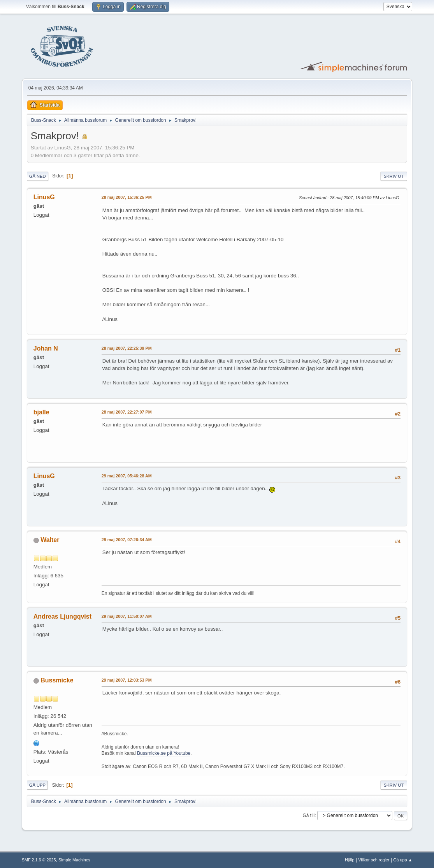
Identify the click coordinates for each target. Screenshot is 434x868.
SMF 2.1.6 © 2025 (39, 860)
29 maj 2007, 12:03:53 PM (127, 680)
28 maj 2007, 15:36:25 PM (127, 197)
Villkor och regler (374, 860)
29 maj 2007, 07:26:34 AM (127, 540)
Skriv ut (394, 176)
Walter (50, 540)
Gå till (309, 815)
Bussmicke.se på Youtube (164, 753)
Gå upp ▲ (403, 860)
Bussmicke (57, 680)
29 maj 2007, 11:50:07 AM (127, 616)
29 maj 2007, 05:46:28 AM (127, 476)
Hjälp (350, 860)
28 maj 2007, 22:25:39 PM (127, 348)
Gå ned (38, 176)
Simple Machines (74, 860)
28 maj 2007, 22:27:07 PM (127, 412)
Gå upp (37, 785)
